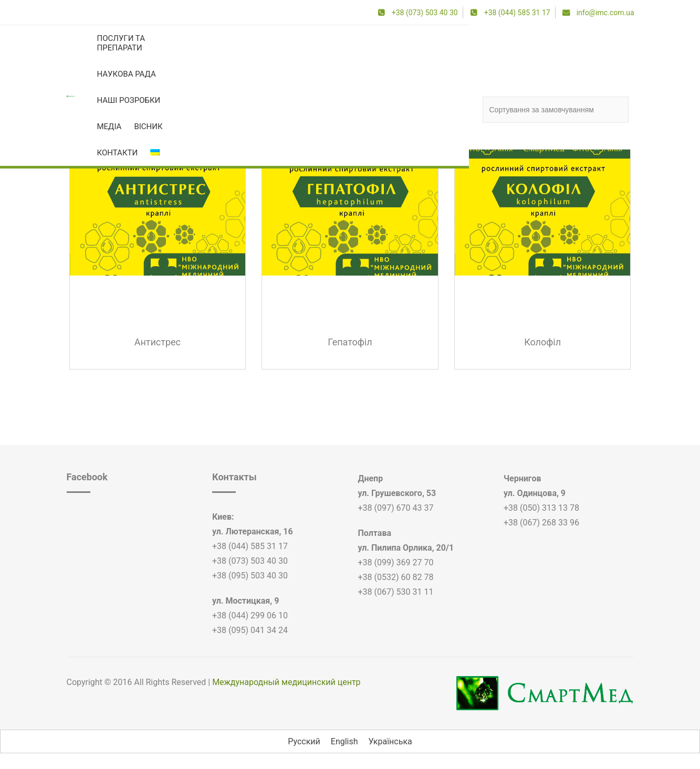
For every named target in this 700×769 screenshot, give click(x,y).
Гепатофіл (350, 342)
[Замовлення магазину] (556, 110)
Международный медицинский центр (286, 682)
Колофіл (542, 342)
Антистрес (158, 342)
